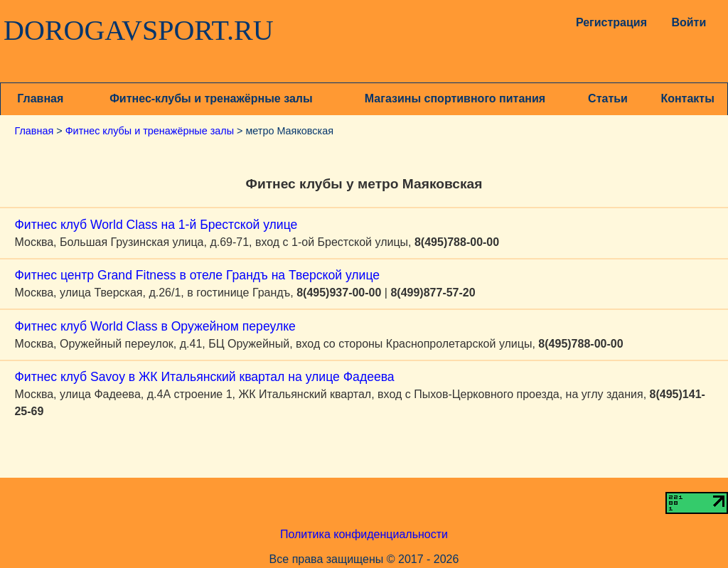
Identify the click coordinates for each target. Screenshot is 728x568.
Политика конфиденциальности (364, 534)
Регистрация (608, 22)
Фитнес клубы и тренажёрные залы (150, 131)
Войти (689, 22)
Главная (40, 98)
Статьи (608, 98)
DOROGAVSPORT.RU (139, 31)
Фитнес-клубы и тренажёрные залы (211, 98)
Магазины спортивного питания (455, 98)
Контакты (687, 98)
